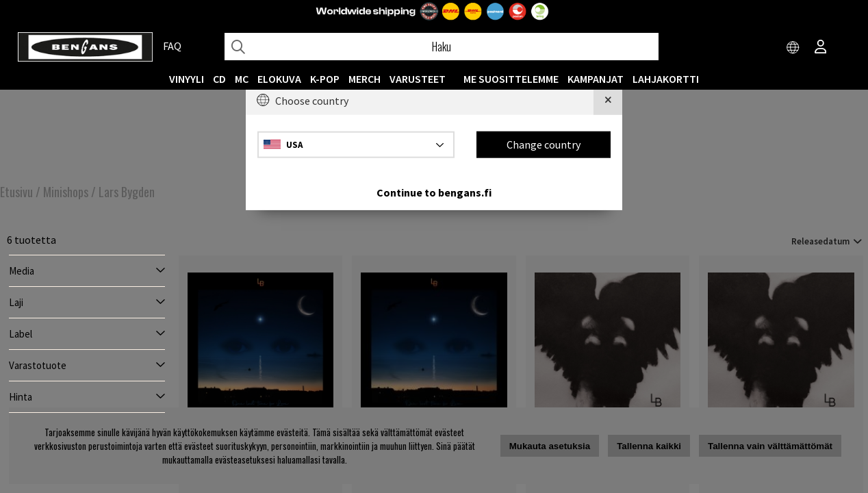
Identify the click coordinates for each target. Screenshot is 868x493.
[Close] (608, 101)
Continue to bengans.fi (434, 192)
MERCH (365, 79)
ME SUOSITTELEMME (511, 79)
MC (242, 79)
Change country (544, 144)
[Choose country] (793, 48)
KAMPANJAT (596, 79)
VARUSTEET (418, 79)
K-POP (325, 79)
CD (219, 79)
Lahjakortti (666, 79)
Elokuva (279, 79)
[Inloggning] (821, 48)
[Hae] (442, 47)
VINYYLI (187, 79)
